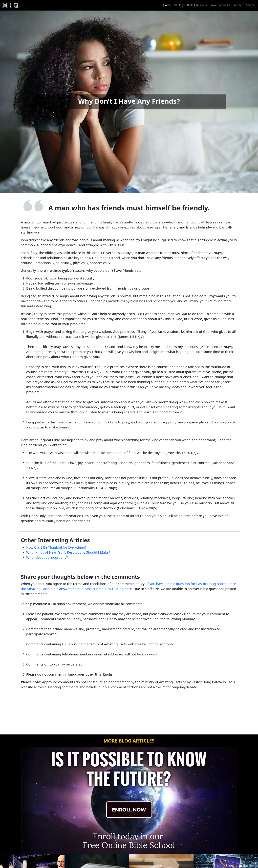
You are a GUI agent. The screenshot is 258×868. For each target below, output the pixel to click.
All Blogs (179, 5)
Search (250, 5)
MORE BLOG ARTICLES (129, 741)
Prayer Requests (220, 5)
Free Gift (238, 5)
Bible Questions (197, 5)
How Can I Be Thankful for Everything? (56, 547)
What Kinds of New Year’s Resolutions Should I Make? (68, 552)
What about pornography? (47, 557)
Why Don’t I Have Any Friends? (129, 101)
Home (167, 5)
